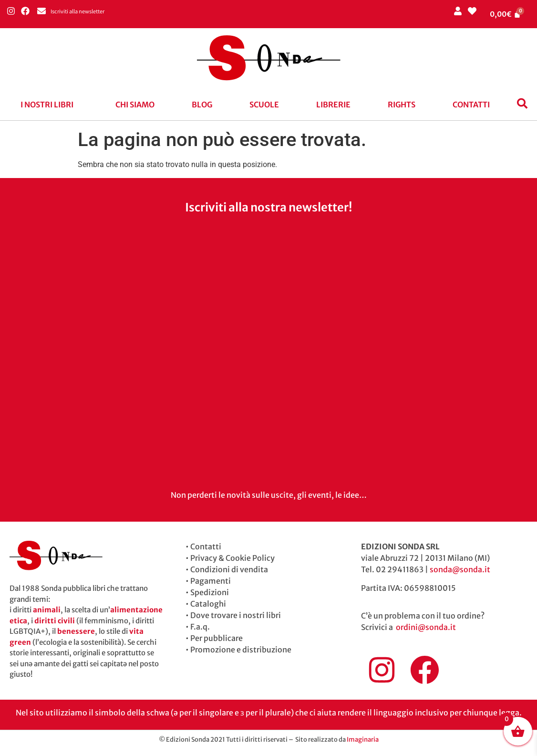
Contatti (471, 105)
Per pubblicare (217, 638)
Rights (402, 105)
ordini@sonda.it (426, 627)
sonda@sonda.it (460, 569)
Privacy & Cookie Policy (232, 558)
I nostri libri (47, 105)
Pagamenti (211, 581)
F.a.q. (200, 627)
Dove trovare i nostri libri (236, 615)
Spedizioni (210, 592)
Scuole (264, 105)
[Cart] (506, 14)
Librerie (333, 105)
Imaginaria (363, 740)
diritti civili (55, 621)
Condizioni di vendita (229, 569)
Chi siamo (135, 105)
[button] (49, 105)
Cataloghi (208, 604)
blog (202, 105)
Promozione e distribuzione (241, 650)
